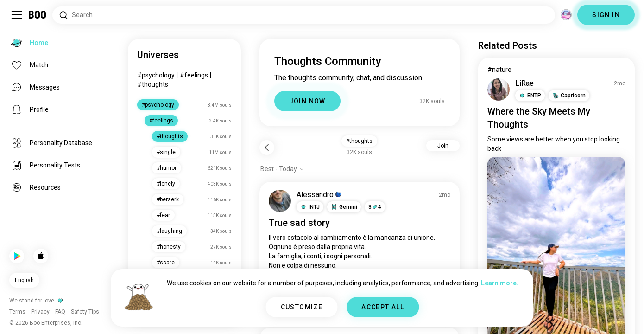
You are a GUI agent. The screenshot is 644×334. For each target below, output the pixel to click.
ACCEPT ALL (383, 307)
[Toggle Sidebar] (17, 15)
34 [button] (375, 207)
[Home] (38, 15)
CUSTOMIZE (302, 307)
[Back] (267, 148)
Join (443, 146)
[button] (310, 207)
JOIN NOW (307, 101)
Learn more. (500, 283)
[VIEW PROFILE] (280, 201)
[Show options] (282, 169)
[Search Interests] (304, 15)
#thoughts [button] (359, 141)
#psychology (156, 75)
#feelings (194, 75)
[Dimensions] (566, 15)
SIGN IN (606, 15)
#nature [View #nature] (499, 70)
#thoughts (153, 84)
